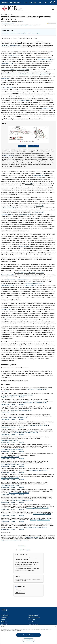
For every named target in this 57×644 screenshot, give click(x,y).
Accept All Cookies (29, 635)
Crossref (13, 396)
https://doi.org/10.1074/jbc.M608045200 (12, 449)
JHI (40, 2)
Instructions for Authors (34, 617)
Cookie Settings (28, 640)
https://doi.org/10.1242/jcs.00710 (10, 477)
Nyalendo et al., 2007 (7, 214)
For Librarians (32, 619)
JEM (31, 2)
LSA (45, 2)
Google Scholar (5, 390)
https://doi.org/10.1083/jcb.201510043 (37, 388)
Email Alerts (4, 621)
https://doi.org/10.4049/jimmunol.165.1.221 (26, 432)
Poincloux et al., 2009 (7, 64)
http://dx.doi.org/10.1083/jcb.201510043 (11, 45)
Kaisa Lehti (21, 21)
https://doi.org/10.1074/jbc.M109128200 (38, 424)
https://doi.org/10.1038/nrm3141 (10, 440)
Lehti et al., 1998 (19, 272)
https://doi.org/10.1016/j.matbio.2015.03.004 (21, 394)
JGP (35, 2)
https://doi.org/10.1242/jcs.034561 (38, 470)
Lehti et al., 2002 (39, 283)
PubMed (22, 396)
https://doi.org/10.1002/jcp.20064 (10, 456)
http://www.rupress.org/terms (33, 537)
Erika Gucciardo (4, 21)
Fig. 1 (19, 100)
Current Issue (4, 617)
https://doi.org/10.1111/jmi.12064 (42, 513)
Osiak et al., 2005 (26, 100)
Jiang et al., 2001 (12, 278)
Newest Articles (5, 615)
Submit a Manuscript (33, 615)
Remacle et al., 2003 (22, 278)
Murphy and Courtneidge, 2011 (46, 59)
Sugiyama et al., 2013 (29, 74)
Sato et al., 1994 (6, 74)
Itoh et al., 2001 (40, 272)
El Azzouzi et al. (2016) (7, 88)
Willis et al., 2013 (14, 55)
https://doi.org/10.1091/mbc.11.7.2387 (40, 519)
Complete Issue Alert (20, 589)
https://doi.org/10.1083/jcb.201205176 (19, 492)
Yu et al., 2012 (29, 183)
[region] (28, 634)
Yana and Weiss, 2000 (29, 272)
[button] (51, 2)
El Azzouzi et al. (5, 78)
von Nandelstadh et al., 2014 (8, 207)
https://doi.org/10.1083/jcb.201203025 (37, 527)
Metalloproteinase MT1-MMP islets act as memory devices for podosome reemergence (21, 33)
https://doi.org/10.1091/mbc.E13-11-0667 (37, 507)
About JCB (31, 621)
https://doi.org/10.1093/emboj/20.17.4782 (35, 402)
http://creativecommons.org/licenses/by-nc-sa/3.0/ (15, 539)
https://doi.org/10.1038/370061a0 (10, 485)
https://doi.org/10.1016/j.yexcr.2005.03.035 (12, 464)
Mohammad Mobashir (13, 21)
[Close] (55, 627)
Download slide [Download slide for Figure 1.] (33, 146)
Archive (3, 619)
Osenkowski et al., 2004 (17, 74)
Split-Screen (7, 38)
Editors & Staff (5, 624)
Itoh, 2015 (47, 74)
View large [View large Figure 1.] (22, 146)
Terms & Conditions (33, 624)
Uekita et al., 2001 (40, 212)
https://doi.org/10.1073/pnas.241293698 (21, 409)
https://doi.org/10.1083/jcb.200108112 (23, 500)
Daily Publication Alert (20, 592)
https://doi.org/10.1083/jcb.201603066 (24, 25)
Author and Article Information (8, 23)
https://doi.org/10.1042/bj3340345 (18, 417)
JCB (26, 2)
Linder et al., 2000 (6, 309)
